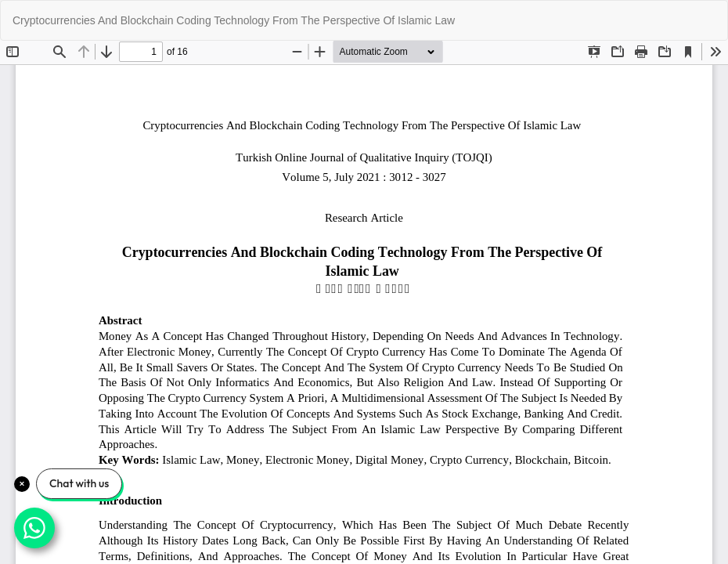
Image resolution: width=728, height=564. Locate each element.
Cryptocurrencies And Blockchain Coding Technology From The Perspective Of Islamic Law (234, 20)
